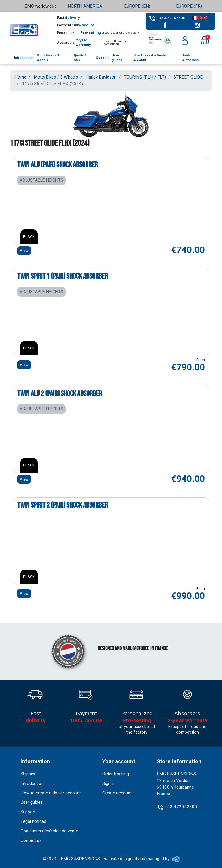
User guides (32, 802)
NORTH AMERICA (85, 6)
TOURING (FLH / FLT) (145, 77)
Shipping (28, 774)
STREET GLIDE (188, 77)
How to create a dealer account (51, 793)
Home (20, 77)
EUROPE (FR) (189, 6)
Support (28, 812)
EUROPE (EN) (137, 6)
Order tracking (116, 774)
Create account (117, 793)
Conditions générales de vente (49, 831)
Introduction (32, 783)
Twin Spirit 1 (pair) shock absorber (63, 276)
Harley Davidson (101, 77)
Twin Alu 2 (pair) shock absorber (60, 394)
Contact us (31, 840)
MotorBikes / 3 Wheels (56, 77)
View (24, 251)
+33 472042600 (171, 18)
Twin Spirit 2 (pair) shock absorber (63, 505)
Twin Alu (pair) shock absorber (58, 165)
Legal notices (33, 821)
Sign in (109, 783)
